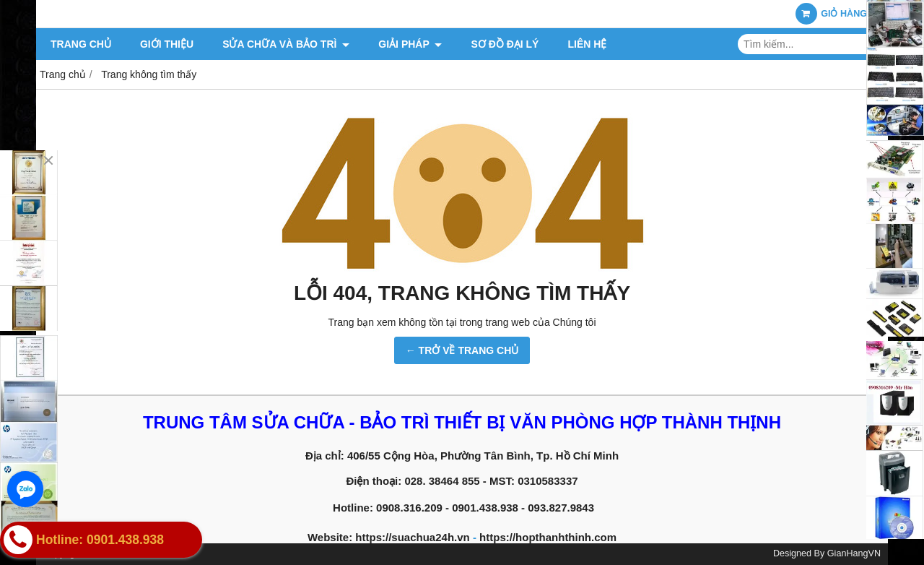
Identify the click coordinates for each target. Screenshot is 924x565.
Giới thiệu (167, 44)
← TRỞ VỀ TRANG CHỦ (462, 350)
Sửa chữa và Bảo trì (286, 44)
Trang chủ (81, 44)
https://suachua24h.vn (412, 537)
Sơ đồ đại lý (505, 44)
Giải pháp (410, 44)
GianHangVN (854, 553)
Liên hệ (587, 44)
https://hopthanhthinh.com (548, 537)
